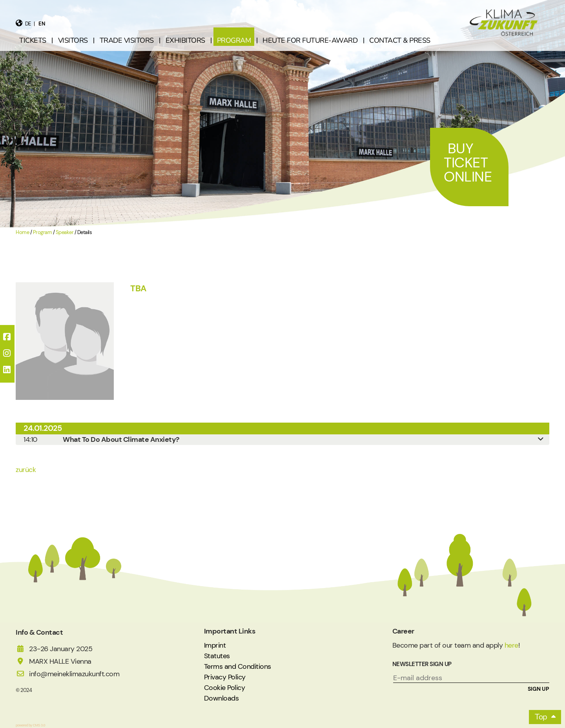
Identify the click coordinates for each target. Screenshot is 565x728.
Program (43, 232)
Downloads (221, 698)
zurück (26, 470)
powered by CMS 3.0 (30, 725)
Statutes (217, 656)
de (28, 24)
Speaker (65, 232)
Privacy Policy (225, 677)
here (511, 645)
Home (22, 232)
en (42, 24)
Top (541, 717)
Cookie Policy (225, 688)
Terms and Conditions (238, 666)
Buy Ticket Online (468, 162)
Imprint (215, 645)
